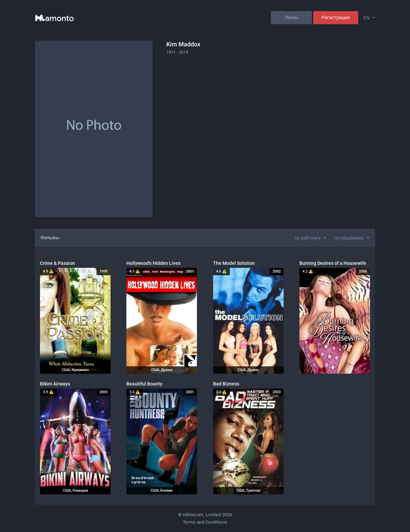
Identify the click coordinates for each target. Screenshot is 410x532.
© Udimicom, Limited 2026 (205, 515)
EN (367, 18)
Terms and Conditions (205, 522)
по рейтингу (307, 238)
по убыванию (349, 238)
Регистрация (336, 17)
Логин (291, 17)
